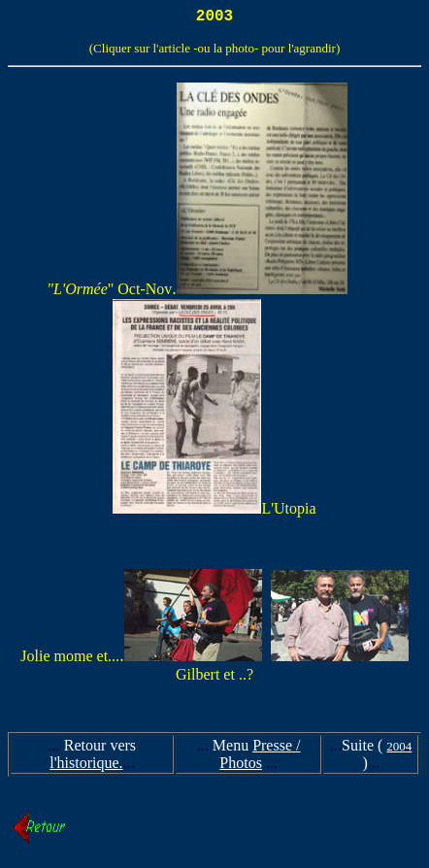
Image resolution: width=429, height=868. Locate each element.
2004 (399, 750)
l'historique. (86, 767)
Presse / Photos (260, 758)
